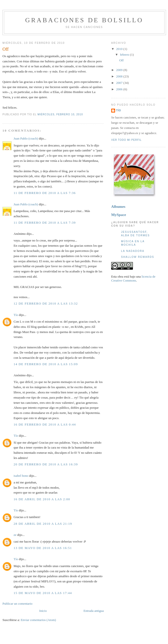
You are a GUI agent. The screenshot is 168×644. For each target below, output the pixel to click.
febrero (125, 55)
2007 (120, 83)
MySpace (119, 215)
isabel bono (21, 476)
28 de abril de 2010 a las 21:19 (43, 524)
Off (6, 49)
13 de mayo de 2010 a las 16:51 (43, 548)
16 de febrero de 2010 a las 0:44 (45, 424)
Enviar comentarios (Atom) (38, 620)
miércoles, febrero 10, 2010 (60, 114)
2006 (120, 89)
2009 (120, 70)
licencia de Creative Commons (133, 278)
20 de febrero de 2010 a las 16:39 (46, 464)
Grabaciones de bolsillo (84, 20)
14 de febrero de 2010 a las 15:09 (46, 364)
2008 (120, 76)
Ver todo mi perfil (126, 140)
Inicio (43, 611)
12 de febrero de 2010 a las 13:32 (46, 303)
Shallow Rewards (138, 257)
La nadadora (133, 251)
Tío (16, 315)
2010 (120, 49)
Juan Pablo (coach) (26, 138)
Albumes (118, 206)
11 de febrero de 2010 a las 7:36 (45, 193)
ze (15, 535)
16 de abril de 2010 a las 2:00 (42, 499)
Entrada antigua (94, 611)
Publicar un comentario (17, 604)
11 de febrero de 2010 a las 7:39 (45, 223)
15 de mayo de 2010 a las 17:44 (43, 593)
